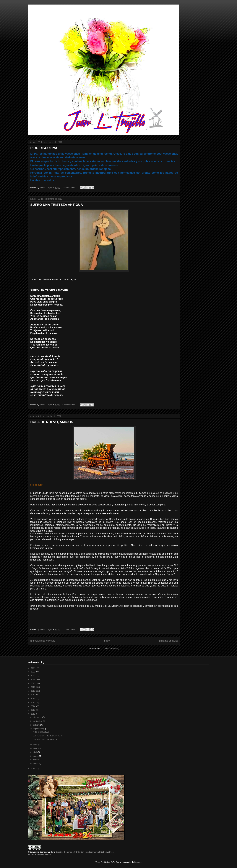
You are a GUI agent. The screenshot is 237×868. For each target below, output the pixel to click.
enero (36, 764)
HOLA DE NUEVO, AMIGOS (52, 422)
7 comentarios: (69, 629)
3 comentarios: (69, 188)
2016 (33, 698)
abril (35, 752)
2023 (33, 672)
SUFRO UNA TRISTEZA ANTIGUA (57, 205)
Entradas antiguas (168, 641)
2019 (33, 687)
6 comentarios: (69, 405)
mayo (36, 748)
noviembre (38, 721)
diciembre (38, 717)
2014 (33, 706)
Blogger (138, 862)
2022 (33, 676)
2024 (33, 668)
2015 (33, 702)
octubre (37, 725)
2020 (33, 683)
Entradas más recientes (43, 641)
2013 (33, 710)
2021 (33, 679)
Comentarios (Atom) (110, 648)
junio (35, 744)
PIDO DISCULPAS (44, 148)
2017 (33, 695)
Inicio (107, 641)
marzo (36, 756)
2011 (33, 768)
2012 (33, 714)
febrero (37, 760)
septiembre (38, 729)
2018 (33, 691)
